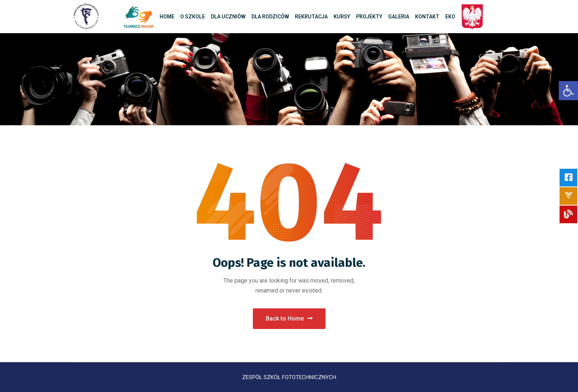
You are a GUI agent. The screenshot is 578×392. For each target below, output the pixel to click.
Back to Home (289, 318)
